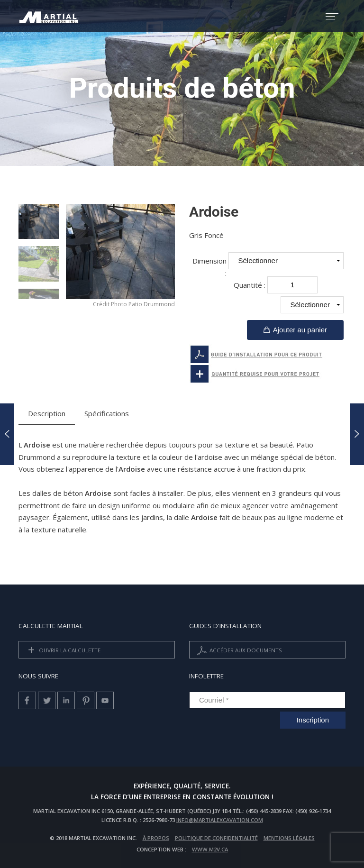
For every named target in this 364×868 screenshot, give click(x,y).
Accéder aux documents (239, 651)
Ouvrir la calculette (63, 651)
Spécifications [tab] (107, 413)
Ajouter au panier (295, 330)
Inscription (313, 720)
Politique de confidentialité (216, 838)
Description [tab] (47, 413)
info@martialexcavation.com (220, 820)
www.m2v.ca (210, 849)
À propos (156, 838)
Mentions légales (289, 838)
